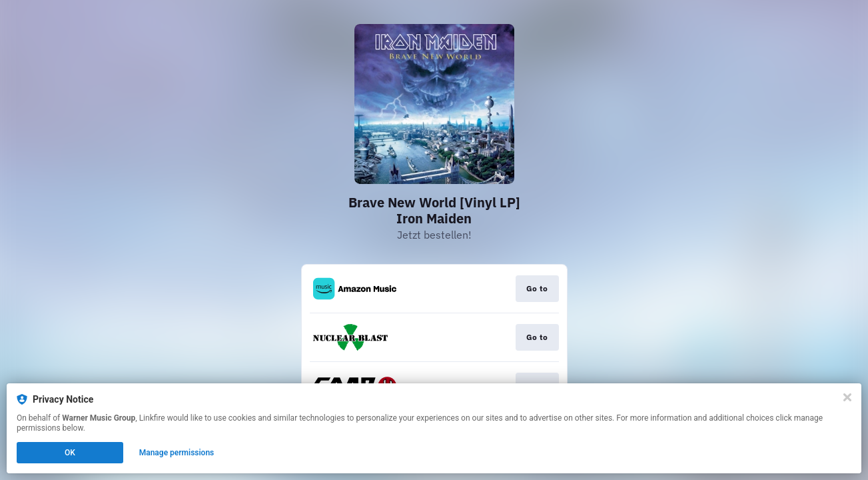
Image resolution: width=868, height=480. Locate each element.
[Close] (847, 397)
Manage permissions (177, 453)
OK (70, 453)
